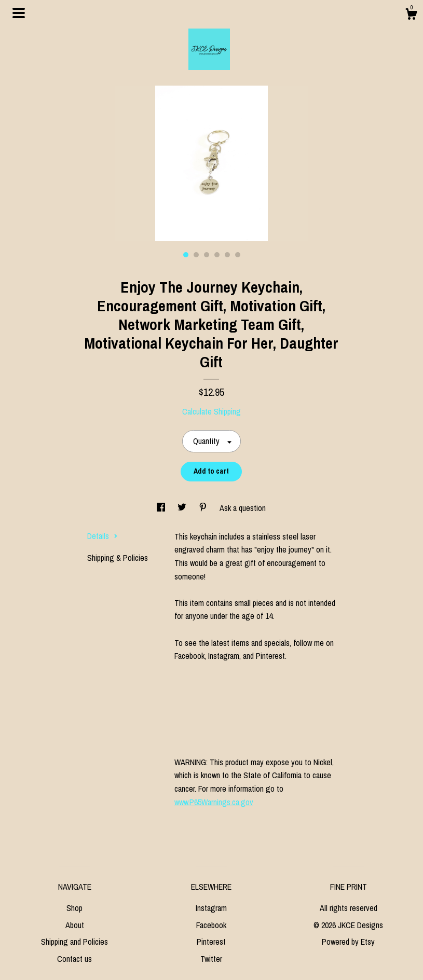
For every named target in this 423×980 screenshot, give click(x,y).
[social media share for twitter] (183, 508)
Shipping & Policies (118, 558)
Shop (74, 908)
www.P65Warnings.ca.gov (214, 802)
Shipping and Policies (74, 942)
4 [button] (217, 255)
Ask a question (243, 508)
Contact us (74, 959)
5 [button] (227, 255)
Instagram (211, 908)
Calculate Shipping (211, 411)
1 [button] (186, 255)
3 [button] (207, 255)
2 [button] (196, 255)
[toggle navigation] (19, 13)
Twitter (211, 959)
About (75, 925)
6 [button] (238, 255)
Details (103, 536)
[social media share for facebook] (162, 508)
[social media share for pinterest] (204, 508)
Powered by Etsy (348, 942)
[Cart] (411, 16)
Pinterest (211, 942)
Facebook (211, 925)
